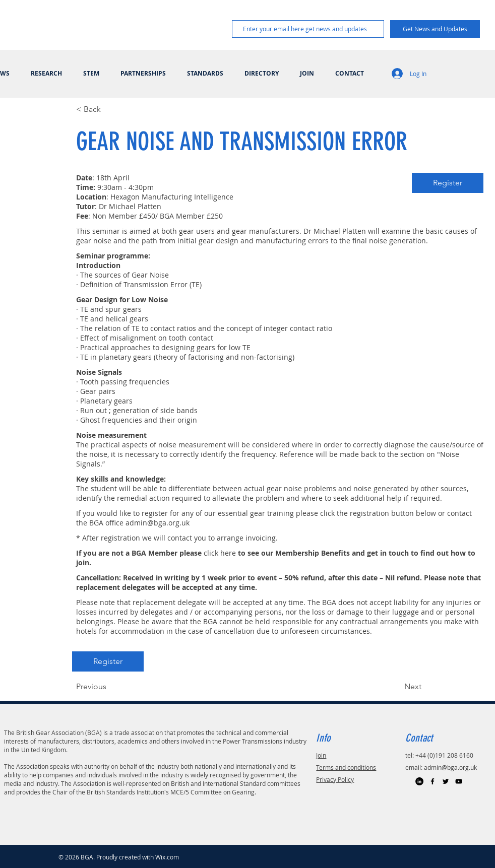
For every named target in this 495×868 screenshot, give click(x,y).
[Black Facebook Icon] (432, 781)
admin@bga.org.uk (158, 523)
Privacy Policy (335, 779)
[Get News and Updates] (435, 29)
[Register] (448, 183)
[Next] (396, 687)
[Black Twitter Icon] (446, 781)
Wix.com (167, 857)
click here (220, 553)
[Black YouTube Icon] (459, 781)
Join (321, 755)
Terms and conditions (346, 767)
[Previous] (109, 687)
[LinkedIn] (419, 781)
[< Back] (109, 109)
